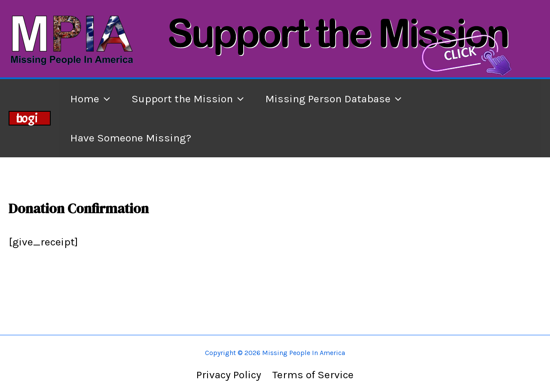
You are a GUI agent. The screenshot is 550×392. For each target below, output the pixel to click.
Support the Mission (188, 99)
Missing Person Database (333, 99)
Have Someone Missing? (131, 138)
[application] (105, 99)
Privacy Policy (229, 375)
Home (90, 99)
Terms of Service (313, 375)
